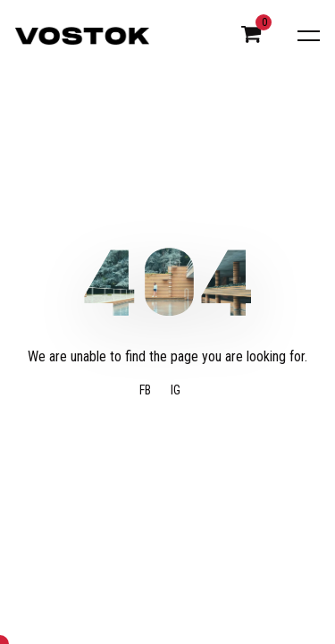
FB (145, 390)
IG (176, 390)
